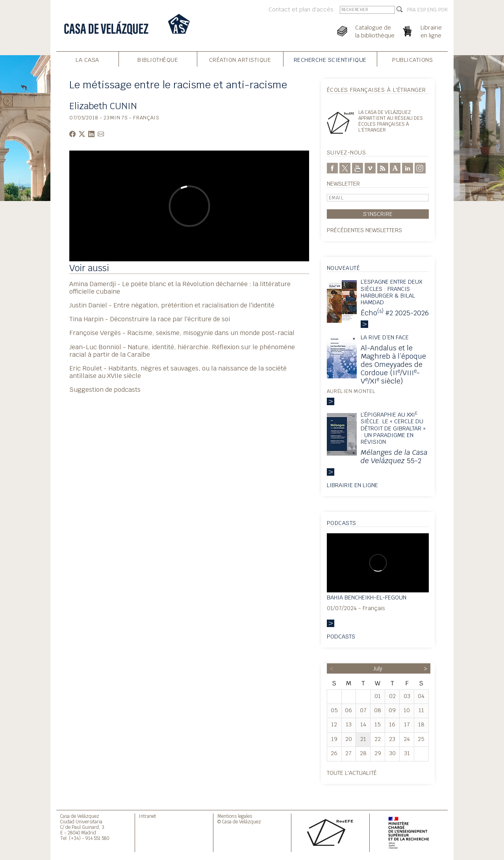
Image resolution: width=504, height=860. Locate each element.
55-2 (394, 456)
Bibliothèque (158, 60)
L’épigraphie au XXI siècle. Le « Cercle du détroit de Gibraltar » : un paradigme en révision (393, 428)
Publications (412, 60)
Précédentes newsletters (364, 230)
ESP (422, 10)
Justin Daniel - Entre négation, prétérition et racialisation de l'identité (172, 305)
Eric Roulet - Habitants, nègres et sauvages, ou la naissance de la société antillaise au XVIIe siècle (178, 372)
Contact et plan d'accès (301, 9)
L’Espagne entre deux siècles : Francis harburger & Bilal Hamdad (391, 292)
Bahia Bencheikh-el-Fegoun (367, 597)
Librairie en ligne (352, 485)
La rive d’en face (385, 337)
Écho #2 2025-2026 (395, 313)
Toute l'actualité (352, 773)
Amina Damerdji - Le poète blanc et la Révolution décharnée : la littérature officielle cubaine (180, 288)
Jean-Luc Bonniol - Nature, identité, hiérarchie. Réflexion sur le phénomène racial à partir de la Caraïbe (182, 351)
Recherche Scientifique (330, 60)
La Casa (87, 60)
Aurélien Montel (351, 391)
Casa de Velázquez (80, 816)
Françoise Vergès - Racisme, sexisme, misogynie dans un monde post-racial (182, 333)
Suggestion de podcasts (105, 390)
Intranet (147, 816)
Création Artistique (240, 60)
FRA (411, 10)
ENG (432, 10)
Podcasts (341, 636)
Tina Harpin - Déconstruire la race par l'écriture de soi (150, 319)
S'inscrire (378, 214)
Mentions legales (235, 816)
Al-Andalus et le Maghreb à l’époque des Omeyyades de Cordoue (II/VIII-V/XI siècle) (393, 364)
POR (443, 10)
